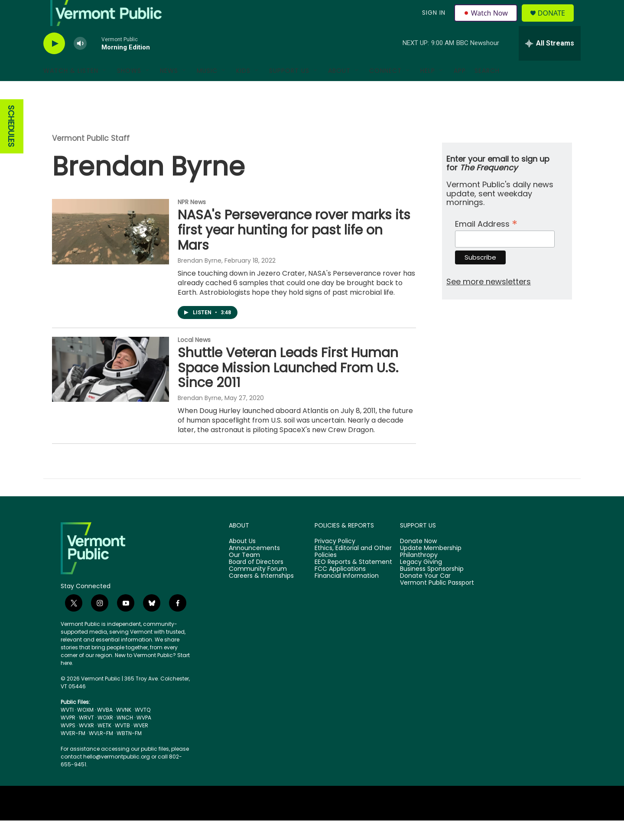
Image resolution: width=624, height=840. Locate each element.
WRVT (86, 737)
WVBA (105, 729)
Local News (194, 359)
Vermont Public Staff (91, 158)
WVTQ (143, 729)
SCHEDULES (11, 146)
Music (207, 90)
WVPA (144, 737)
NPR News (192, 221)
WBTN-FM (129, 753)
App (460, 90)
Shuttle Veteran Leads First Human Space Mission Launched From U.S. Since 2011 (288, 387)
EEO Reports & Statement (353, 582)
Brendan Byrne (200, 280)
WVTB (122, 745)
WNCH (125, 737)
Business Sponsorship (432, 589)
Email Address (486, 243)
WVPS (68, 745)
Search (487, 90)
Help (428, 90)
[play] (54, 63)
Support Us (289, 90)
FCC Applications (340, 589)
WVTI (67, 729)
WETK (104, 745)
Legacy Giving (421, 582)
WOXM (85, 729)
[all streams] (550, 63)
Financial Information (347, 596)
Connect (385, 90)
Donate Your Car (425, 596)
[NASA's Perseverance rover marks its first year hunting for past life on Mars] (110, 251)
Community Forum (258, 589)
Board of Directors (256, 582)
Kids (243, 90)
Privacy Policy (335, 561)
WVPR (68, 737)
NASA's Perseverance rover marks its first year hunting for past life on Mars (294, 250)
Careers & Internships (261, 596)
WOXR (105, 737)
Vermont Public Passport (437, 602)
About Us (242, 561)
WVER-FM (73, 753)
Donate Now (418, 561)
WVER (141, 745)
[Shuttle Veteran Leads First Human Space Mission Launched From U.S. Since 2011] (110, 389)
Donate (557, 23)
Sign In (432, 23)
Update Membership (431, 568)
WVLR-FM (101, 753)
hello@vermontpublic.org (117, 776)
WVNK (124, 729)
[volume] (80, 63)
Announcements (254, 568)
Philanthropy (419, 575)
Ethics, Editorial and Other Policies (353, 571)
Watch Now (487, 23)
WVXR (86, 745)
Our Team (244, 575)
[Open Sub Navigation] (105, 90)
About (339, 90)
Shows (129, 90)
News (169, 90)
